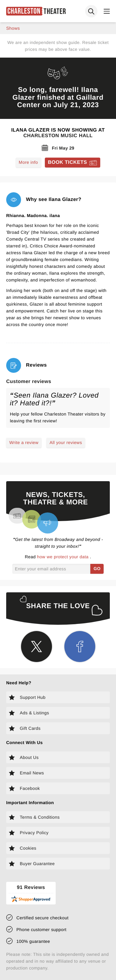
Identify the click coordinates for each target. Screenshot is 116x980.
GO (97, 568)
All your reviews (66, 442)
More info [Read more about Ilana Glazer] (28, 162)
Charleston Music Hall (58, 136)
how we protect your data (64, 557)
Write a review (24, 442)
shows (13, 28)
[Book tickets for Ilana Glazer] (73, 163)
